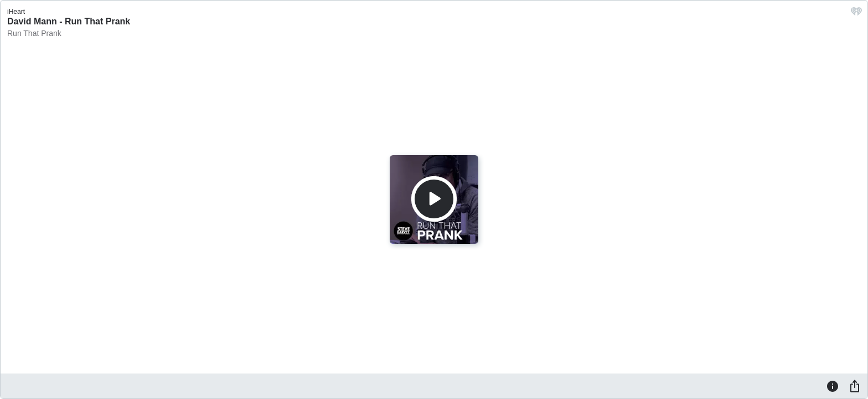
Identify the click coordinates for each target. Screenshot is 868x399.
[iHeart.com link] (856, 14)
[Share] (855, 386)
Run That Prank (34, 33)
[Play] (434, 199)
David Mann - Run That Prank (69, 21)
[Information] (833, 386)
